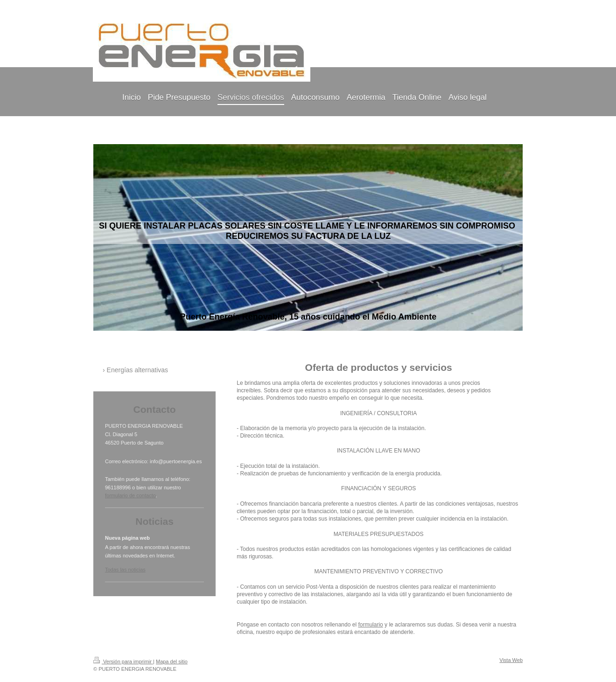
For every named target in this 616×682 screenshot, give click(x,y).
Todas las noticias (125, 570)
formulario (370, 625)
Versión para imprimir (123, 661)
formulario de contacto (130, 495)
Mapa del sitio (172, 661)
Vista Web (511, 660)
